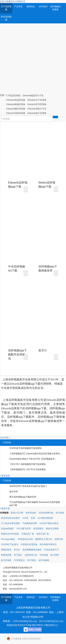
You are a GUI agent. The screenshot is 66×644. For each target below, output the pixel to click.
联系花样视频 (6, 18)
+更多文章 (5, 509)
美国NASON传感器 (10, 534)
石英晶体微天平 (51, 550)
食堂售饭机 (31, 513)
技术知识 (43, 7)
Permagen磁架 (8, 539)
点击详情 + (5, 438)
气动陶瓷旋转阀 (30, 523)
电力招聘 (55, 555)
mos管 (25, 518)
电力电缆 (60, 513)
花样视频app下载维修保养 (48, 267)
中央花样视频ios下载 (17, 267)
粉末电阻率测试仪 (48, 544)
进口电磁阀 (44, 560)
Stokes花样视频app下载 (47, 183)
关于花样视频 (6, 8)
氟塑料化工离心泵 (44, 539)
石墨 (33, 518)
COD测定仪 (19, 560)
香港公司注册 (17, 513)
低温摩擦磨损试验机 (32, 550)
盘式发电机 (6, 560)
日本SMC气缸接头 (10, 544)
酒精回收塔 (6, 550)
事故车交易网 (52, 529)
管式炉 (17, 550)
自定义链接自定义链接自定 (13, 1)
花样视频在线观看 (55, 8)
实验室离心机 (31, 555)
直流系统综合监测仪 (10, 518)
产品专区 (18, 7)
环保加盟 (44, 555)
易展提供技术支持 (15, 625)
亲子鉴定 (18, 555)
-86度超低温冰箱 (25, 539)
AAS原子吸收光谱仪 (49, 523)
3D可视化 (32, 560)
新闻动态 (31, 7)
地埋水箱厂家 (43, 534)
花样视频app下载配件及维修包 (18, 351)
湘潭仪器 (59, 539)
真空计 (43, 350)
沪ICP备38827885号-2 (34, 625)
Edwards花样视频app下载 (18, 183)
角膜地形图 (6, 555)
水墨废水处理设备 (29, 544)
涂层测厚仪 (38, 529)
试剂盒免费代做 (46, 513)
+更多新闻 (5, 476)
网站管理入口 (52, 625)
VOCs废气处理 (24, 529)
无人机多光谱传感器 (10, 523)
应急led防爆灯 (8, 529)
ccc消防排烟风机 (45, 518)
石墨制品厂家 (28, 534)
